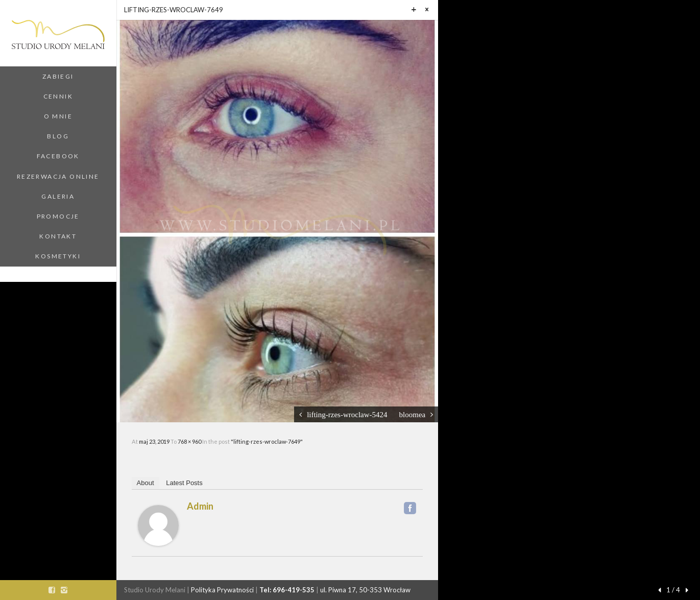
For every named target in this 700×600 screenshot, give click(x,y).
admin (200, 506)
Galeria (58, 196)
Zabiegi (58, 76)
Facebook (58, 156)
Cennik (58, 96)
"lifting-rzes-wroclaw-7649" (267, 441)
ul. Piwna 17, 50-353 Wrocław (365, 590)
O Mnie (58, 116)
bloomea (413, 414)
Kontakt (58, 236)
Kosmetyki (58, 256)
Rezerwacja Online (58, 176)
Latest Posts (184, 483)
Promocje (58, 216)
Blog (58, 136)
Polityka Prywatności (222, 590)
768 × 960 (190, 441)
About (146, 483)
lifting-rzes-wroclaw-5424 (347, 414)
